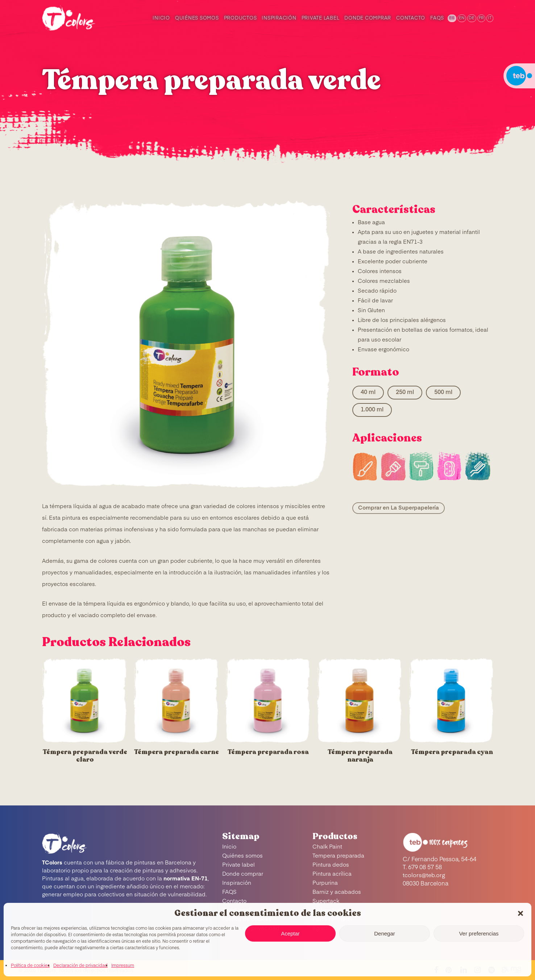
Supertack (326, 901)
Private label (239, 865)
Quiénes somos (242, 856)
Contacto (234, 901)
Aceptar (290, 933)
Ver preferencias (479, 933)
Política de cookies (30, 966)
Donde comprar (243, 874)
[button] (521, 913)
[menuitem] (451, 18)
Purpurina (325, 883)
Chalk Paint (327, 847)
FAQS (229, 892)
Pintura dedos (331, 865)
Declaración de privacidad (80, 966)
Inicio (229, 847)
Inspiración (237, 883)
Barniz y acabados (337, 892)
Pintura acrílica (332, 874)
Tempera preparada (338, 856)
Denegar (385, 933)
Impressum (123, 966)
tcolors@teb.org (424, 876)
